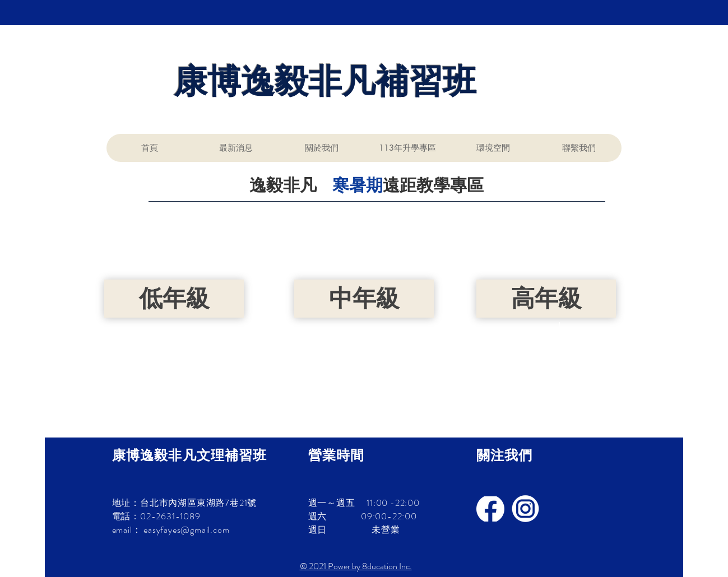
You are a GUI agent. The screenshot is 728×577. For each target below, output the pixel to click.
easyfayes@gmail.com (186, 530)
